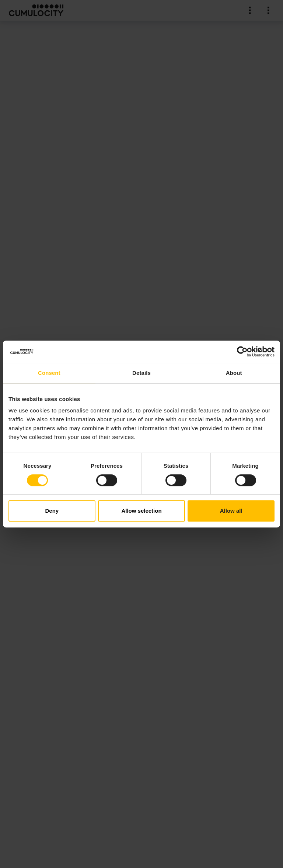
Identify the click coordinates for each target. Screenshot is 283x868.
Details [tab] (141, 373)
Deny (52, 511)
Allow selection (141, 511)
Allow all (231, 511)
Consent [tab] (49, 373)
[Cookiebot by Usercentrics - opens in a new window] (242, 352)
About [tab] (234, 373)
